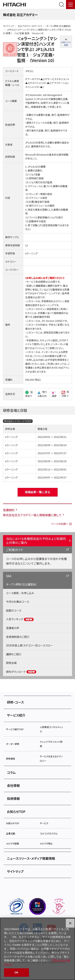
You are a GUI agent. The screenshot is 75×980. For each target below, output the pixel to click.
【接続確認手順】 (41, 317)
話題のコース (14, 610)
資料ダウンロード (21, 672)
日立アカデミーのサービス (30, 26)
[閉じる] (70, 923)
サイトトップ (8, 26)
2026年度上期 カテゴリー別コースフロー (29, 645)
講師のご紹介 (14, 654)
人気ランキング (20, 619)
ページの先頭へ (60, 524)
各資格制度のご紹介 (18, 637)
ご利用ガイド (14, 550)
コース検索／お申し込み (20, 593)
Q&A (9, 576)
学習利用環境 (57, 360)
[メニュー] (70, 5)
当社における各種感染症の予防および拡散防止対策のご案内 (36, 540)
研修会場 (11, 663)
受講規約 (9, 510)
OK (17, 972)
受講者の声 (13, 628)
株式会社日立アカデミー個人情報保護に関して (32, 515)
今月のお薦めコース (17, 602)
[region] (37, 949)
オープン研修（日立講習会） (59, 26)
